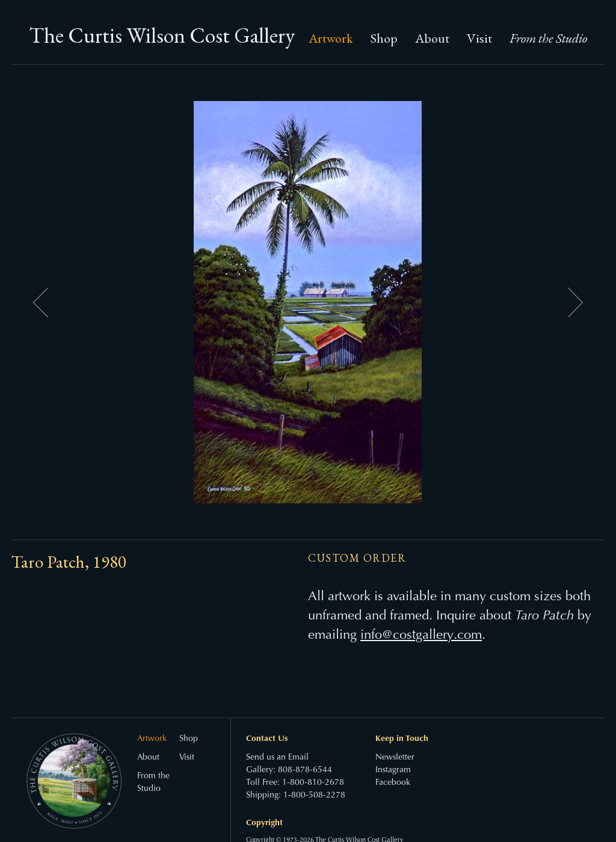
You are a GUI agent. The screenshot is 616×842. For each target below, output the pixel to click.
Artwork (331, 38)
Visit (479, 38)
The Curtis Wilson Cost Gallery (162, 35)
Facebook (393, 783)
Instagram (393, 770)
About (432, 38)
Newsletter (395, 758)
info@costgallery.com (421, 636)
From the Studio (548, 38)
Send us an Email (277, 758)
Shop (384, 38)
